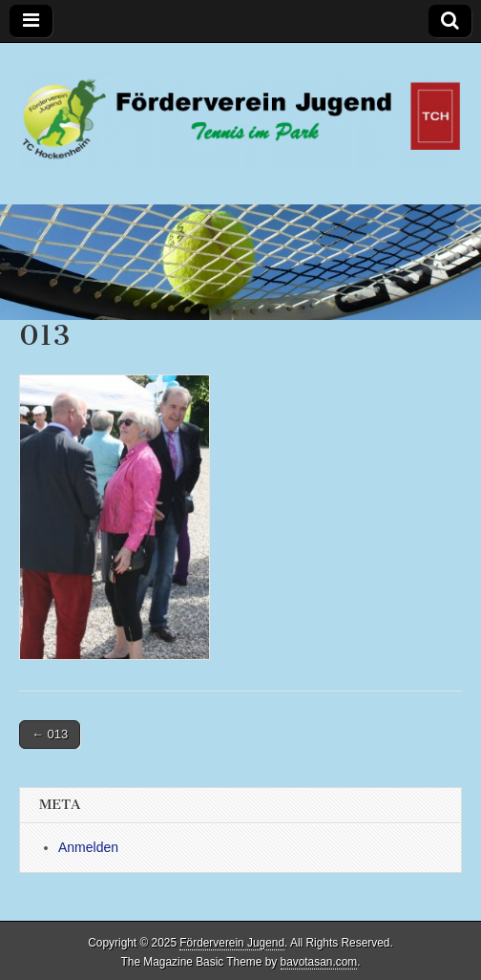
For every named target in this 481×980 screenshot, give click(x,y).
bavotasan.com (319, 962)
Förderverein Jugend (232, 943)
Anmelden (88, 847)
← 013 (50, 734)
